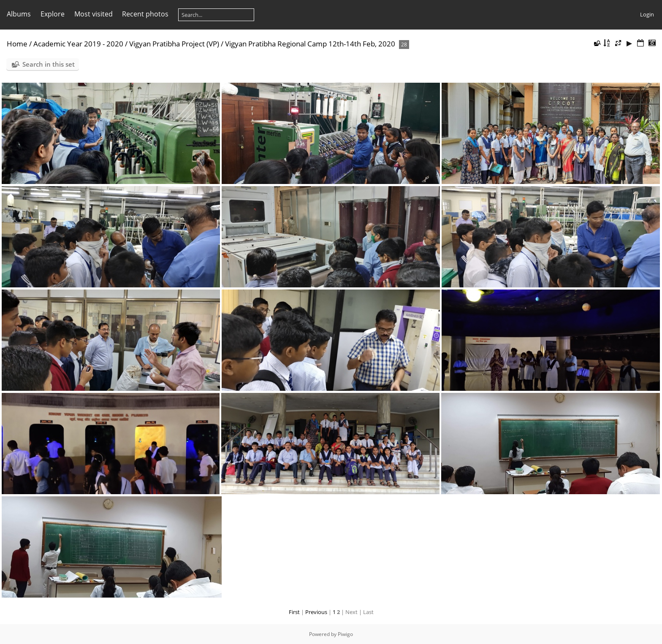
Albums (19, 14)
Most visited (94, 14)
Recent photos (145, 14)
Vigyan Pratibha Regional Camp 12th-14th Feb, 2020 (310, 44)
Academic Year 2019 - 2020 (78, 44)
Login (647, 14)
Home (17, 44)
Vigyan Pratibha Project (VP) (174, 44)
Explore (53, 14)
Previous (316, 612)
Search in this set (49, 64)
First (294, 612)
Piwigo (345, 634)
